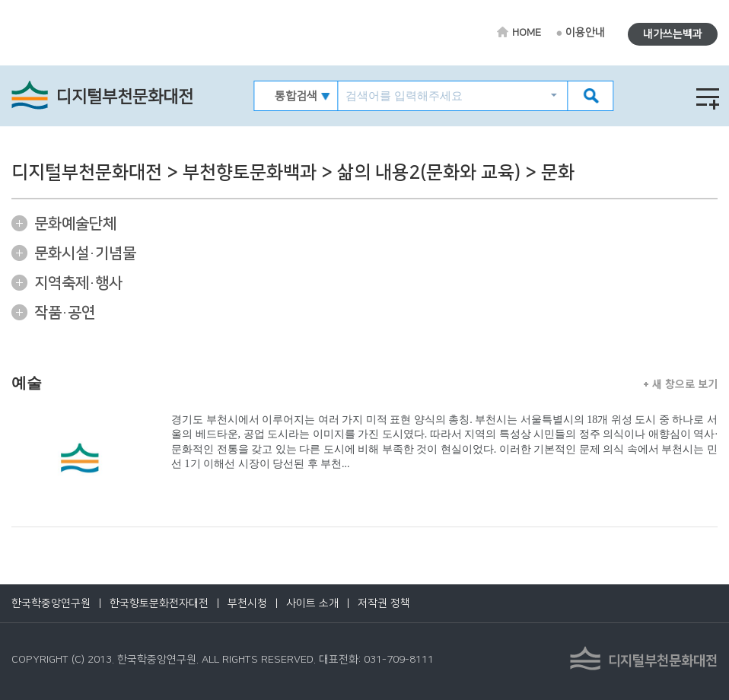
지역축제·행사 (78, 283)
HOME (527, 33)
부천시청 (247, 603)
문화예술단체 (75, 224)
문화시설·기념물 (85, 253)
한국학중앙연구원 (51, 603)
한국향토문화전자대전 (159, 603)
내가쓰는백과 (673, 34)
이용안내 (585, 33)
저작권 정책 (384, 603)
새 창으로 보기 (681, 383)
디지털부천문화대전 (125, 97)
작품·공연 (65, 313)
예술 (27, 383)
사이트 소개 (312, 603)
